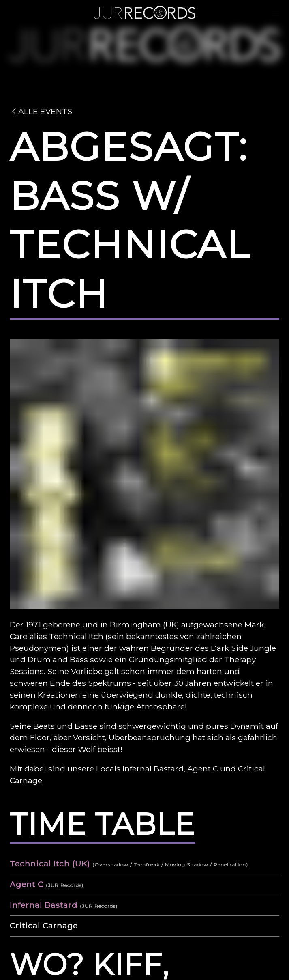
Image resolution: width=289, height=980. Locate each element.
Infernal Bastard (44, 905)
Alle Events (41, 111)
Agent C (27, 884)
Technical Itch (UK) (50, 864)
